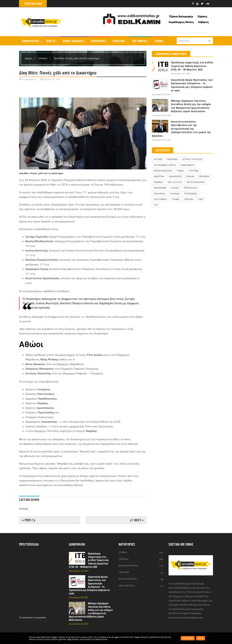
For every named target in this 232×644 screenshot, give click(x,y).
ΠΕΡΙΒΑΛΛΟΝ (190, 188)
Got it (201, 638)
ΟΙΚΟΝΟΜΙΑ (160, 188)
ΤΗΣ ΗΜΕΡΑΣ (140, 41)
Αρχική (29, 58)
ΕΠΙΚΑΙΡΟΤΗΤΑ (31, 41)
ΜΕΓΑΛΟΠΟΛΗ (175, 182)
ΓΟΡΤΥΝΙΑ (194, 171)
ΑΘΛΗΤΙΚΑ (119, 41)
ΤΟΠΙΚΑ (176, 199)
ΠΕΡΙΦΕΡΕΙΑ (99, 41)
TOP (156, 205)
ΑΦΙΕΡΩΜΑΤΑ (188, 165)
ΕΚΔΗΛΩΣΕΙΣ (175, 176)
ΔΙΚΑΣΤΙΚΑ (159, 176)
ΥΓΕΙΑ (200, 199)
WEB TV (52, 41)
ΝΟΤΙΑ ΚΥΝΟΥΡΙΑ (196, 182)
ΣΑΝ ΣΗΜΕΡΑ (160, 199)
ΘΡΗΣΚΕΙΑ (204, 176)
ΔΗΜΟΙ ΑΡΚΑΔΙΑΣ (74, 41)
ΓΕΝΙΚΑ (159, 41)
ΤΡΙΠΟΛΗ (189, 199)
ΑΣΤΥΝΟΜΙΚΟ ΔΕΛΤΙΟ (165, 165)
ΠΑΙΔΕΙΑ (175, 188)
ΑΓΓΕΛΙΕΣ (158, 159)
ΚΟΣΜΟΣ (158, 182)
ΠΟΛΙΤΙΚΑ (175, 194)
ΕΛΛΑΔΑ (43, 58)
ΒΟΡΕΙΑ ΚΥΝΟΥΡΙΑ (163, 171)
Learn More (188, 638)
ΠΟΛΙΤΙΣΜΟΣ (191, 194)
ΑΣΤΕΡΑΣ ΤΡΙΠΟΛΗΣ (192, 159)
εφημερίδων (41, 617)
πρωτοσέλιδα (27, 617)
